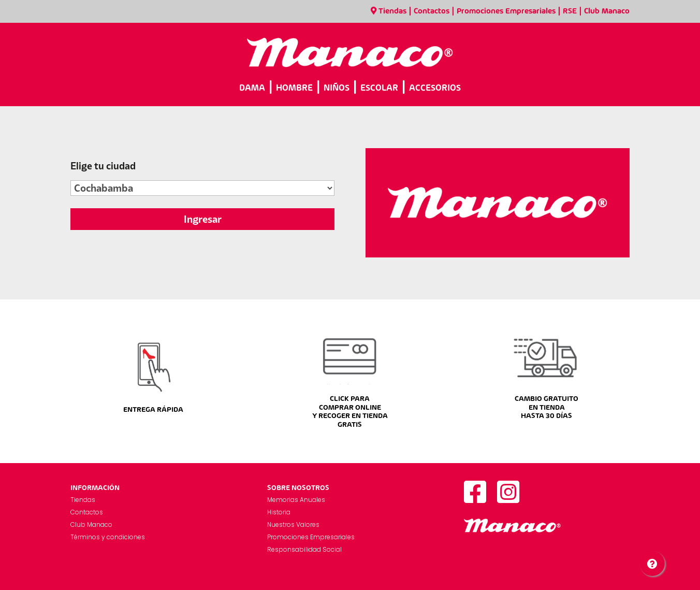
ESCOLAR (379, 88)
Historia (279, 512)
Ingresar (203, 219)
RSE (570, 11)
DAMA (252, 88)
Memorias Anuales (296, 500)
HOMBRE (294, 88)
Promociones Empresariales (506, 11)
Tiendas (389, 11)
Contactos (432, 11)
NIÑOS (337, 88)
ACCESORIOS (435, 88)
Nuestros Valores (293, 524)
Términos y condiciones (108, 537)
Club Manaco (607, 11)
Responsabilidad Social (304, 549)
